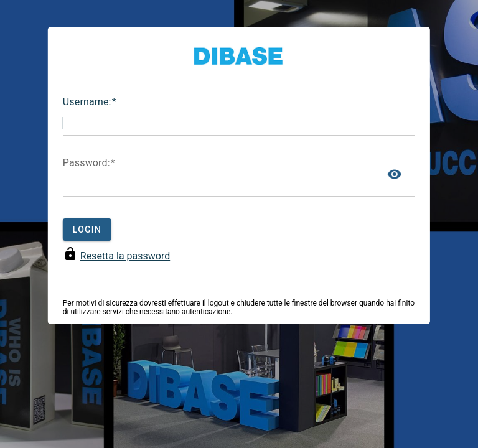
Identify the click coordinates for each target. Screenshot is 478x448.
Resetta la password (125, 256)
